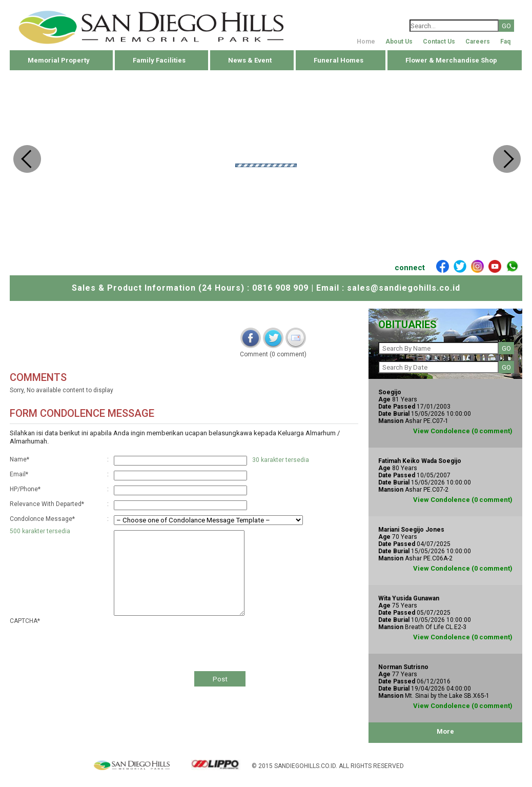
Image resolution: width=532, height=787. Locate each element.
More (445, 731)
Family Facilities (159, 60)
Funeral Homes (339, 60)
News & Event (250, 60)
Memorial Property (59, 60)
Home (366, 42)
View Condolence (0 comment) (463, 431)
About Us (399, 42)
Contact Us (439, 42)
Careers (478, 42)
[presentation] (192, 640)
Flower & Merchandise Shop (451, 60)
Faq (505, 42)
